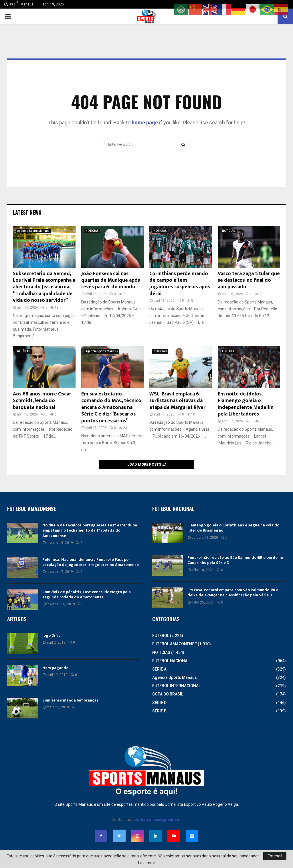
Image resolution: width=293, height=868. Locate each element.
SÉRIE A (159, 669)
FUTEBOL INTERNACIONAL (176, 686)
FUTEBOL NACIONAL (171, 661)
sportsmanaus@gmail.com (157, 820)
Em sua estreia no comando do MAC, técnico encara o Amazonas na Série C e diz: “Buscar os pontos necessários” (111, 407)
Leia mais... (148, 863)
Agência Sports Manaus (33, 231)
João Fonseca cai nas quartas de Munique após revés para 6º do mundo (111, 280)
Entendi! (275, 856)
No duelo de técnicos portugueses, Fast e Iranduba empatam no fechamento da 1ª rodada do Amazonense (90, 530)
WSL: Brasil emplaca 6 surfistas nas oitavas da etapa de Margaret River (177, 401)
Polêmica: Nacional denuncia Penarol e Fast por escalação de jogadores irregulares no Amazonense (91, 562)
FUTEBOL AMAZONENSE (175, 644)
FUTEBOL (228, 351)
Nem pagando (55, 668)
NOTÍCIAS (92, 231)
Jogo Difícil (53, 635)
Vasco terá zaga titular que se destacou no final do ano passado (249, 280)
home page (145, 123)
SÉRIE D (159, 703)
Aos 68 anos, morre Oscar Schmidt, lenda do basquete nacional (42, 401)
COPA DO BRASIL (168, 694)
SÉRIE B (159, 711)
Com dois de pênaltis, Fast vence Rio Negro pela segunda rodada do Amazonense (87, 594)
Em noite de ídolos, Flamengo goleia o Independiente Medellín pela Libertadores (246, 404)
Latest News (27, 212)
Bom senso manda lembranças (70, 700)
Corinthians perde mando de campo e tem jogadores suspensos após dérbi (180, 284)
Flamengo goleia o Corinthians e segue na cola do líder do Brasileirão (233, 528)
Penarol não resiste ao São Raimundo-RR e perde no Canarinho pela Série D (235, 560)
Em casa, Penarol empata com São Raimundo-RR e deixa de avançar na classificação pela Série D (233, 592)
